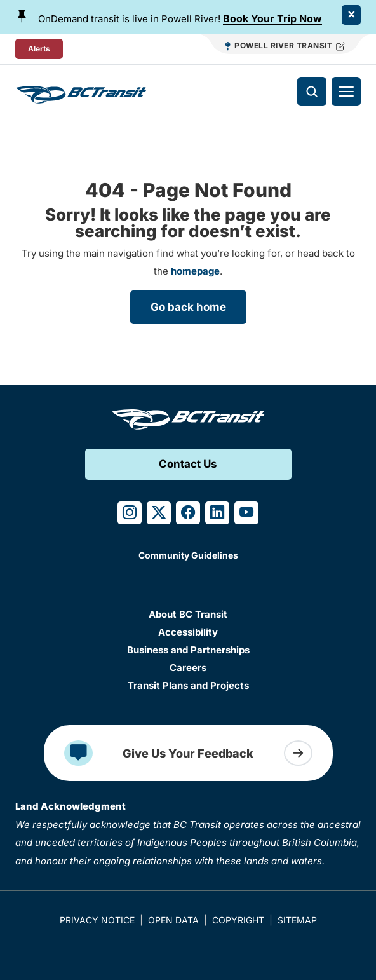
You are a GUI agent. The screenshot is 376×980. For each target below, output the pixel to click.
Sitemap (297, 920)
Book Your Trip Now (272, 18)
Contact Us (188, 464)
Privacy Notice (97, 920)
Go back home (188, 307)
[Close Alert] (351, 15)
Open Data (173, 920)
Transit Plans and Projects (188, 685)
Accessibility (188, 632)
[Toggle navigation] (346, 92)
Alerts (39, 49)
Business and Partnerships (188, 650)
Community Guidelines (188, 555)
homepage (195, 271)
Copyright (238, 920)
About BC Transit (188, 614)
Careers (188, 668)
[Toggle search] (312, 92)
